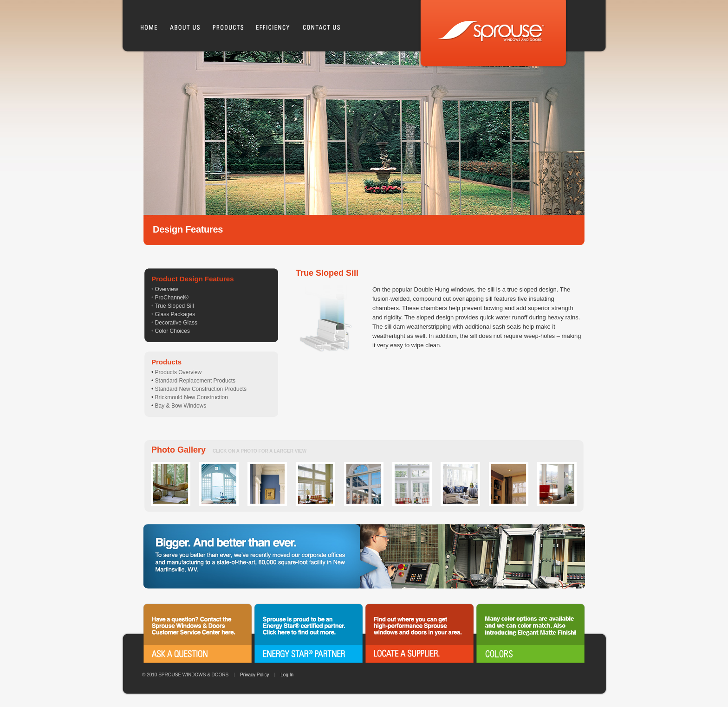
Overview (167, 289)
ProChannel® (172, 298)
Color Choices (172, 331)
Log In (287, 675)
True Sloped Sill (174, 306)
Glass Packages (175, 314)
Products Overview (179, 372)
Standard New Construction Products (201, 389)
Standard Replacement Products (195, 381)
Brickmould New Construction (192, 397)
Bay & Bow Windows (181, 406)
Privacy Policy (254, 675)
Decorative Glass (176, 323)
